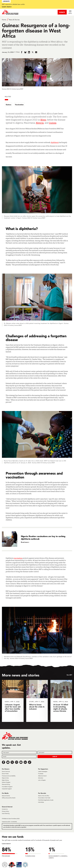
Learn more (6, 7)
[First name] (19, 752)
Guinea (8, 105)
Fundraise (41, 774)
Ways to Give (5, 778)
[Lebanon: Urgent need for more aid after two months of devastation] (13, 701)
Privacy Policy (5, 811)
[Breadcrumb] (37, 19)
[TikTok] (30, 762)
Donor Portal (5, 774)
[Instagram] (17, 762)
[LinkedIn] (25, 762)
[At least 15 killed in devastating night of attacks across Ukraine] (61, 701)
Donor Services (6, 771)
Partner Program (6, 782)
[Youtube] (21, 762)
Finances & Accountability (9, 776)
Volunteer (41, 778)
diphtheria (55, 142)
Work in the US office (44, 796)
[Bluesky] (8, 762)
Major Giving (5, 780)
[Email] (19, 757)
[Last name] (55, 752)
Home (4, 20)
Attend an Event (42, 776)
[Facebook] (4, 762)
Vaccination (19, 105)
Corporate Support (7, 789)
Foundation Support (7, 787)
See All (69, 675)
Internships (41, 802)
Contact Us (5, 809)
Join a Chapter (42, 780)
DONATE (62, 12)
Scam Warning (6, 813)
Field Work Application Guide (46, 800)
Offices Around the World (9, 798)
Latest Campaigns (43, 771)
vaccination (18, 558)
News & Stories (14, 20)
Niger (43, 120)
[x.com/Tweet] (12, 762)
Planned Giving (6, 784)
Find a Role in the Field (44, 798)
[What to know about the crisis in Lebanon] (37, 701)
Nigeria (40, 123)
